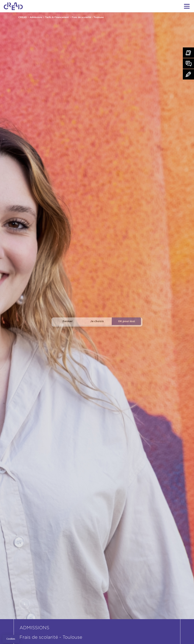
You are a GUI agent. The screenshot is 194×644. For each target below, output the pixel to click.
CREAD (23, 17)
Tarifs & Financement (57, 17)
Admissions (36, 17)
